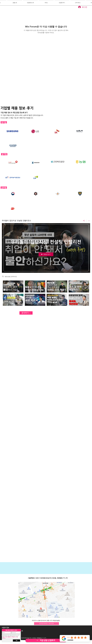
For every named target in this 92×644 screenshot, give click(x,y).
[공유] (84, 221)
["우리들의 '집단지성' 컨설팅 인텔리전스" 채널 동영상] (46, 294)
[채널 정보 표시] (88, 221)
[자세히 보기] (46, 641)
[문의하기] (26, 313)
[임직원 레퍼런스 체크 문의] (47, 624)
